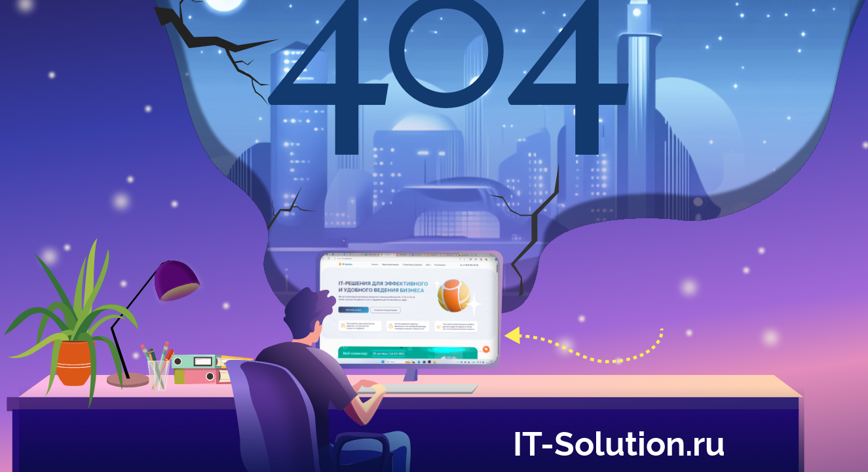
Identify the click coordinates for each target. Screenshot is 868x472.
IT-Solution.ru (619, 441)
